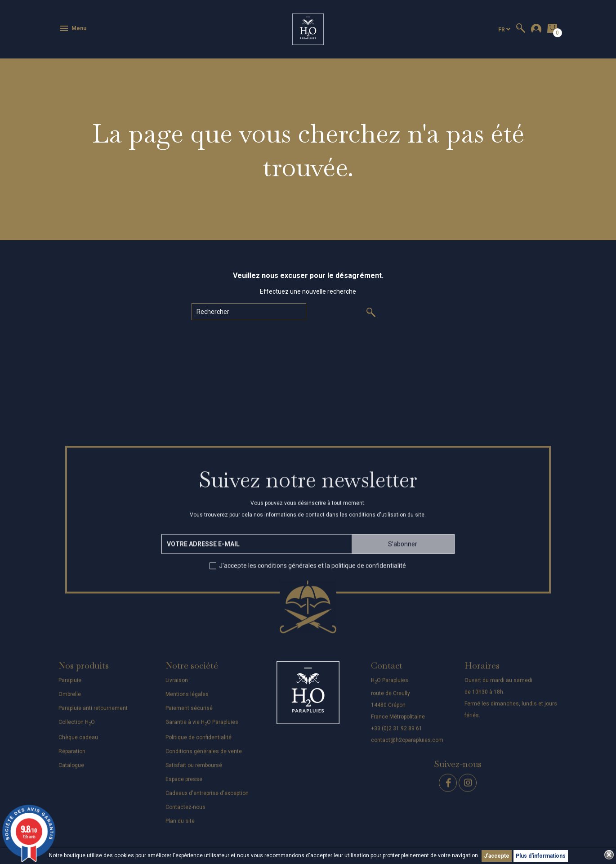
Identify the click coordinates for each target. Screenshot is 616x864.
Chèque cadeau (78, 743)
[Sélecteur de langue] (504, 29)
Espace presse (184, 784)
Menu (72, 28)
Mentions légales (187, 699)
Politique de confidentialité (199, 743)
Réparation (72, 757)
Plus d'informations (541, 856)
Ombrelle (70, 699)
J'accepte (497, 856)
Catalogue (71, 770)
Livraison (177, 685)
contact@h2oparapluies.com (407, 745)
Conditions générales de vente (204, 757)
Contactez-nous (185, 812)
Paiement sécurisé (189, 713)
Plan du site (180, 826)
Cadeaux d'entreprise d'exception (207, 798)
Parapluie (70, 685)
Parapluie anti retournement (93, 713)
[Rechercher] (249, 312)
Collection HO (77, 727)
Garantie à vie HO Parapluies (202, 727)
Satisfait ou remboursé (194, 770)
